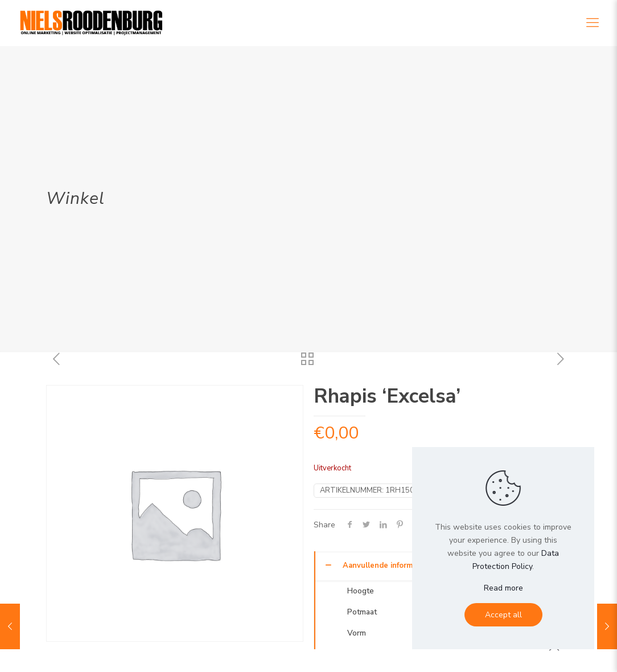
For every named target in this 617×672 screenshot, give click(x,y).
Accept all (503, 615)
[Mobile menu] (593, 23)
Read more (503, 588)
